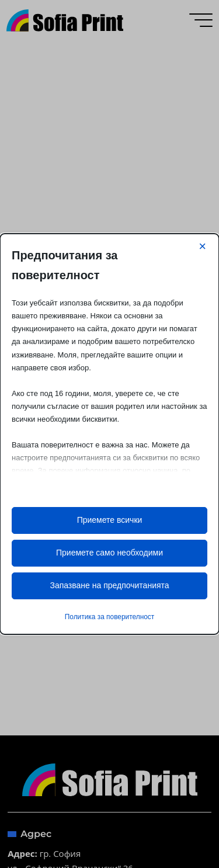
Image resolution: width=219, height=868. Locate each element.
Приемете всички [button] (110, 520)
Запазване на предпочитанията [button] (109, 585)
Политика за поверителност (109, 617)
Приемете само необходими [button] (109, 553)
